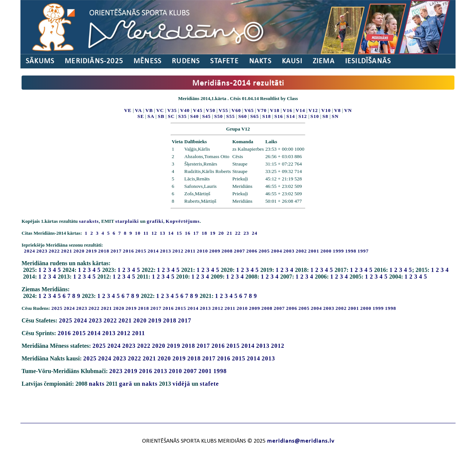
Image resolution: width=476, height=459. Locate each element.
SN (335, 116)
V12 (313, 110)
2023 (42, 251)
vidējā (181, 384)
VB (149, 110)
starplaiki (127, 221)
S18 (266, 116)
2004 (277, 251)
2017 (116, 251)
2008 (227, 251)
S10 (315, 116)
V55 (223, 110)
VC (160, 110)
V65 (249, 110)
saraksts (89, 221)
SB (161, 116)
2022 (54, 251)
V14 (300, 110)
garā (126, 384)
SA (151, 116)
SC (171, 116)
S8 (325, 116)
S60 (243, 116)
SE (141, 116)
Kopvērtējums (183, 221)
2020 (79, 251)
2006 (252, 251)
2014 (153, 251)
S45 (207, 116)
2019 (91, 251)
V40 (185, 110)
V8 (338, 110)
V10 (326, 110)
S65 (255, 116)
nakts (97, 384)
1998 (351, 251)
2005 (264, 251)
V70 (262, 110)
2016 (129, 251)
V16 (288, 110)
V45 (198, 110)
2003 (289, 251)
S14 (291, 116)
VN (348, 110)
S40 (194, 116)
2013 (165, 251)
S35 (182, 116)
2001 (314, 251)
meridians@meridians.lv (301, 441)
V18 (275, 110)
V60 (236, 110)
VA (139, 110)
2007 (239, 251)
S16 (279, 116)
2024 (30, 251)
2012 (178, 251)
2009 (215, 251)
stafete (209, 384)
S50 (218, 116)
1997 (363, 251)
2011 (190, 251)
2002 (301, 251)
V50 (211, 110)
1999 (338, 251)
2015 (141, 251)
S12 (303, 116)
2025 (57, 308)
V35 (172, 110)
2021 (67, 251)
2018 (104, 251)
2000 (326, 251)
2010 (202, 251)
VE (128, 110)
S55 (230, 116)
